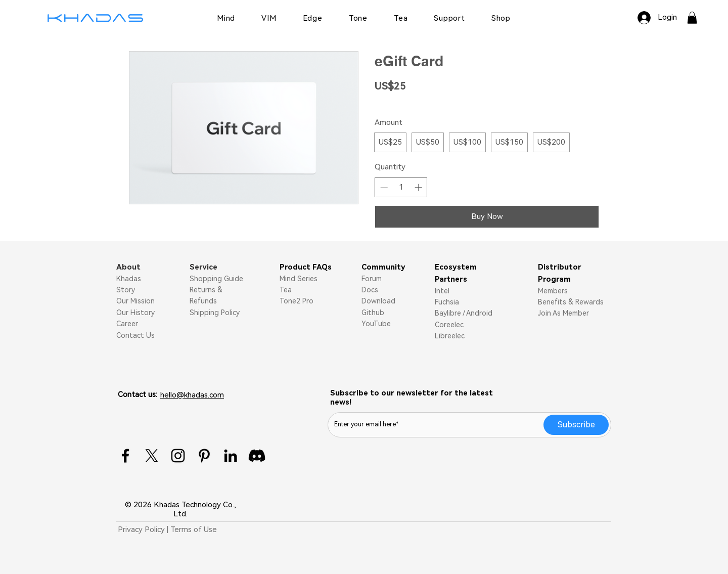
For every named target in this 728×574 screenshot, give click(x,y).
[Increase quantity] (418, 187)
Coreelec (449, 325)
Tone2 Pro (297, 301)
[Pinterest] (204, 456)
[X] (152, 456)
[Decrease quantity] (384, 187)
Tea (286, 290)
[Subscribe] (576, 425)
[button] (692, 18)
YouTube (376, 324)
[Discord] (257, 456)
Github (373, 313)
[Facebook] (125, 456)
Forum (372, 279)
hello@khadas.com (192, 395)
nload (386, 301)
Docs (370, 290)
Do (366, 301)
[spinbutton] (401, 187)
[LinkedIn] (231, 456)
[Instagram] (178, 456)
